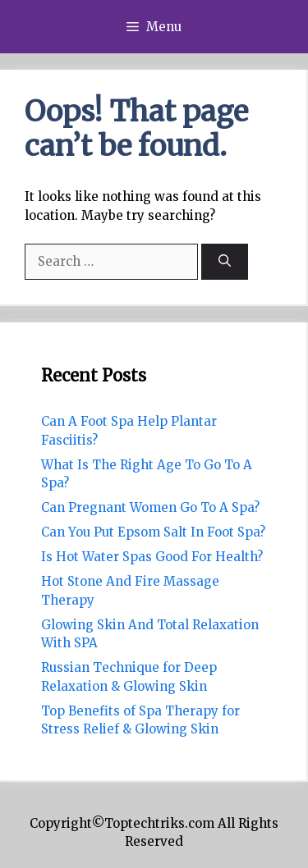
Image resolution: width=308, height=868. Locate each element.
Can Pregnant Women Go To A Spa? (150, 507)
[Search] (225, 262)
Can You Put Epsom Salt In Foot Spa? (153, 532)
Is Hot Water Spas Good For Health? (152, 557)
